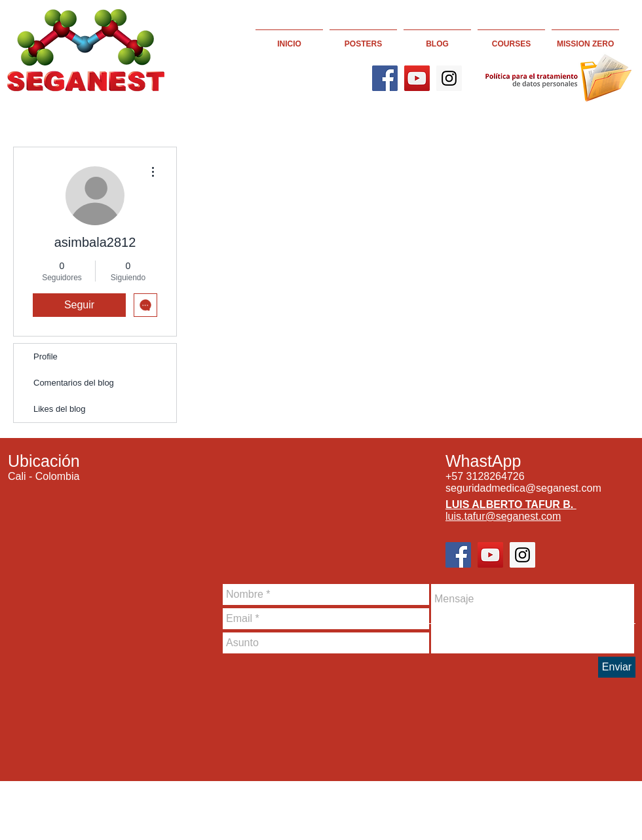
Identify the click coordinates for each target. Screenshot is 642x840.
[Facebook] (385, 78)
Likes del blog (60, 409)
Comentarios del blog (74, 383)
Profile (46, 356)
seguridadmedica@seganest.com (523, 488)
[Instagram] (449, 78)
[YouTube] (417, 78)
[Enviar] (617, 667)
